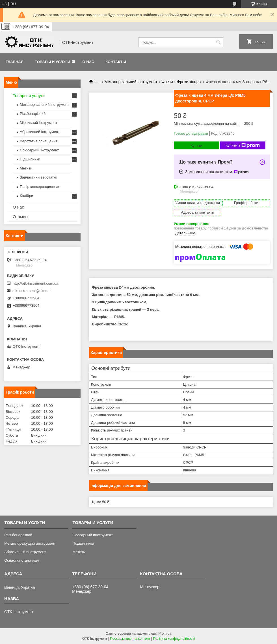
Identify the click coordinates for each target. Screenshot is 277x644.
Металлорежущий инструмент (30, 543)
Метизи (26, 168)
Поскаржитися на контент (130, 639)
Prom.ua (165, 634)
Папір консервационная (40, 187)
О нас (88, 62)
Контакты (116, 62)
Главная (15, 62)
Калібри (26, 196)
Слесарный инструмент (92, 535)
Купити (196, 146)
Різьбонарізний (33, 114)
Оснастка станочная (21, 560)
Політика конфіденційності (174, 639)
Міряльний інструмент (39, 123)
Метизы (79, 552)
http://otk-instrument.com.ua (35, 283)
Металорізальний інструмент (131, 82)
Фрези (167, 82)
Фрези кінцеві (189, 82)
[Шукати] (218, 42)
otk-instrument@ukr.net (32, 291)
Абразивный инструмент (25, 552)
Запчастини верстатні (38, 177)
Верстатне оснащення (39, 141)
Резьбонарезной (18, 535)
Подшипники (83, 543)
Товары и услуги (52, 62)
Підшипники (30, 159)
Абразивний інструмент (40, 132)
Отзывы (20, 217)
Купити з (243, 145)
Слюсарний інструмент (39, 150)
